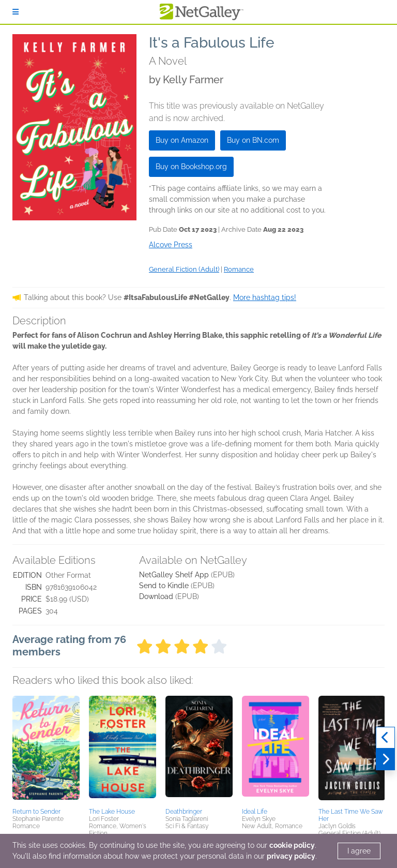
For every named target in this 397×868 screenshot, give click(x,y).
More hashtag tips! (265, 297)
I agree (359, 851)
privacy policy (291, 856)
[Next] (385, 759)
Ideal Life (255, 812)
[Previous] (385, 738)
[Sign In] (16, 12)
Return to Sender (36, 812)
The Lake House (112, 812)
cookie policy (292, 845)
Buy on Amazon (182, 140)
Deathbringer (184, 812)
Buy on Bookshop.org (191, 167)
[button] (46, 750)
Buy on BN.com (253, 140)
